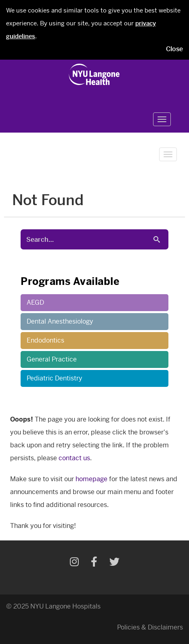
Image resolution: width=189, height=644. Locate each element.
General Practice (52, 359)
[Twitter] (114, 563)
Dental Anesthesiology (60, 321)
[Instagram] (74, 563)
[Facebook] (94, 563)
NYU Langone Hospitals (65, 606)
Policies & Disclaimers (150, 627)
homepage (91, 479)
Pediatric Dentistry (55, 378)
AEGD (35, 302)
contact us (74, 458)
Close (174, 49)
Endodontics (45, 340)
